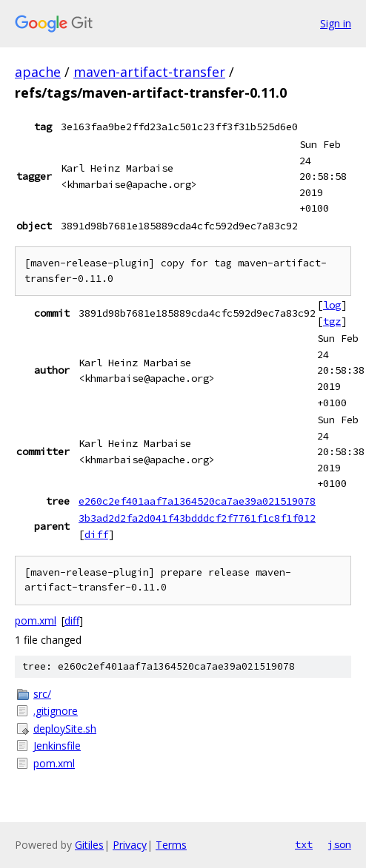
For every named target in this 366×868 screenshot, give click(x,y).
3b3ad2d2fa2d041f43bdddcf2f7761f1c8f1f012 (197, 518)
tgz (332, 321)
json (339, 844)
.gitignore (56, 711)
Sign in (336, 23)
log (332, 305)
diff (96, 534)
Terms (171, 845)
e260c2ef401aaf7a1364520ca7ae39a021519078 (197, 501)
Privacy (130, 845)
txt (304, 844)
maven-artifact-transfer (149, 72)
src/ (42, 694)
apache (38, 72)
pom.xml (36, 620)
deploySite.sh (65, 729)
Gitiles (89, 845)
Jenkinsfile (57, 746)
